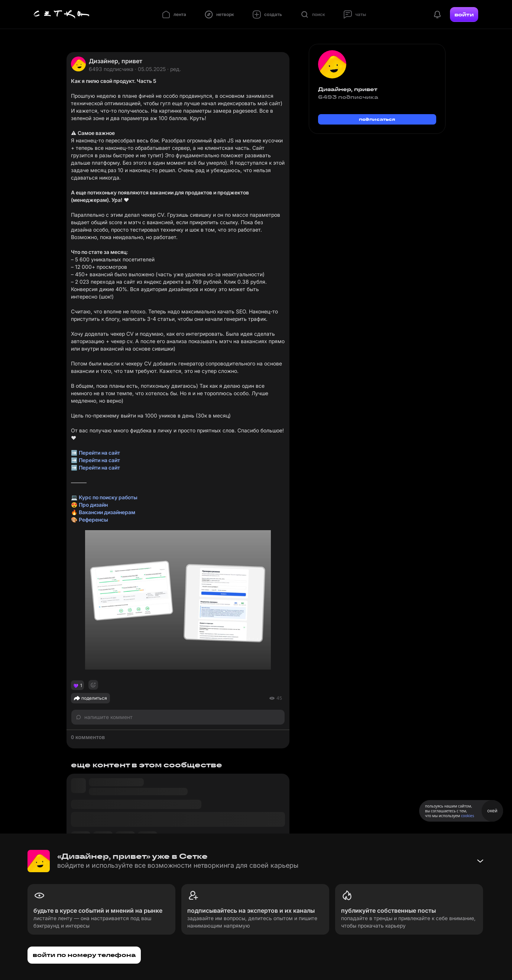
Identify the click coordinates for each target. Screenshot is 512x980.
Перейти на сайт (99, 453)
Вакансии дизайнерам (107, 512)
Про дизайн (93, 505)
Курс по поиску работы (108, 497)
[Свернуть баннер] (480, 861)
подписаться (377, 119)
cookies (468, 816)
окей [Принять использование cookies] (492, 811)
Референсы (93, 520)
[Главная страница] (62, 14)
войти (464, 14)
